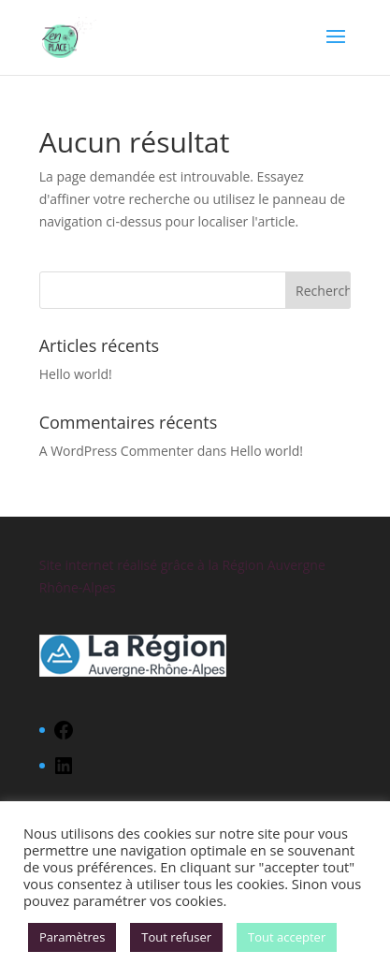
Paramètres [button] (72, 937)
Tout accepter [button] (287, 937)
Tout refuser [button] (176, 937)
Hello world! (76, 374)
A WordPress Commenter (116, 451)
